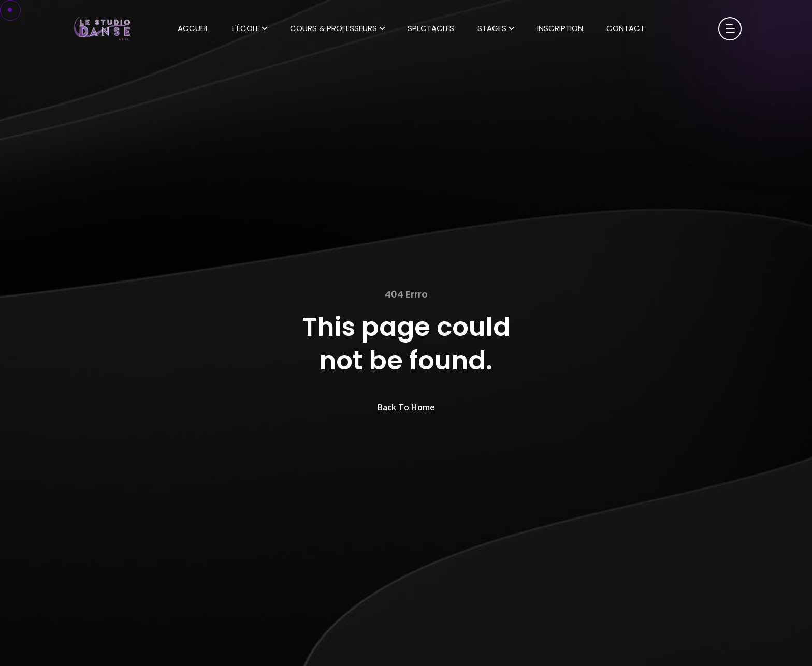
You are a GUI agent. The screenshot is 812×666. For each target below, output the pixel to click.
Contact (626, 28)
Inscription (560, 28)
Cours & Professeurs (334, 28)
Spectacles (431, 28)
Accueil (193, 28)
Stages (492, 28)
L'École (246, 28)
